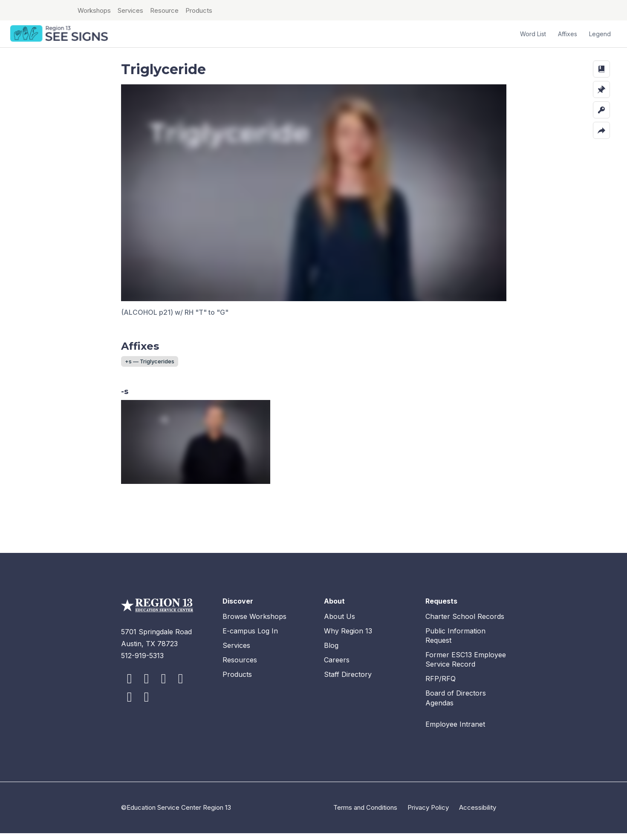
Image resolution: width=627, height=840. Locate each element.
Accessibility (478, 814)
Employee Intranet (455, 731)
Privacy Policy (428, 814)
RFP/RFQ (441, 685)
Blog (331, 652)
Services (130, 10)
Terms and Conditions (365, 814)
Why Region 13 (348, 638)
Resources (240, 667)
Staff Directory (348, 681)
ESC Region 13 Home (38, 10)
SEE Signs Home (60, 34)
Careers (337, 667)
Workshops (94, 10)
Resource (164, 10)
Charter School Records (465, 623)
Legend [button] (600, 34)
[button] (601, 69)
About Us (340, 623)
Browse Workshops (254, 623)
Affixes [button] (568, 34)
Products (199, 10)
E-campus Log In (250, 638)
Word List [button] (533, 34)
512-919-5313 (142, 662)
